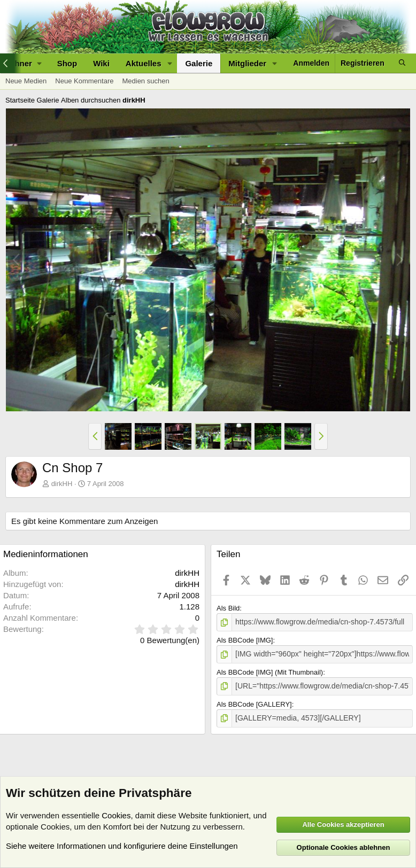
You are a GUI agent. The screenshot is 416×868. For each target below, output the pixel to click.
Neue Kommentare (84, 81)
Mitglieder (247, 63)
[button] (170, 63)
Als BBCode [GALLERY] (254, 702)
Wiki (101, 63)
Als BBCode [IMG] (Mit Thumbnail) (270, 671)
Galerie (199, 63)
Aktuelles (144, 63)
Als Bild (228, 608)
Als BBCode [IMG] (245, 640)
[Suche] (402, 63)
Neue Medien (26, 81)
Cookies (116, 815)
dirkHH (62, 484)
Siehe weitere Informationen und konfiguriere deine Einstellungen (122, 846)
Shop (67, 63)
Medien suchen (145, 81)
